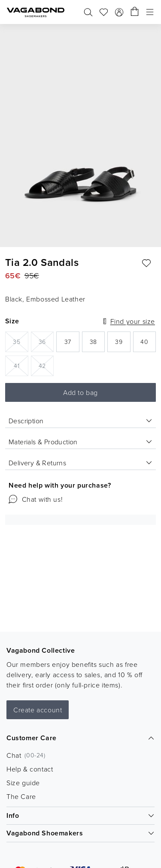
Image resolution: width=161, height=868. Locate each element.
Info (80, 815)
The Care (21, 796)
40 (148, 344)
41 (21, 365)
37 (72, 344)
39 (123, 344)
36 (46, 341)
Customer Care (80, 738)
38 (97, 344)
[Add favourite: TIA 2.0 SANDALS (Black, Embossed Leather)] (146, 263)
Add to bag (80, 392)
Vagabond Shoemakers (80, 833)
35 (20, 341)
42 (46, 365)
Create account (38, 710)
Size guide (23, 783)
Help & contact (30, 769)
